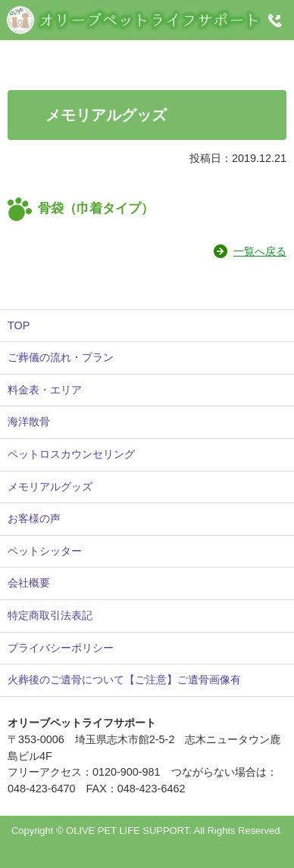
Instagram (146, 56)
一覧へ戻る (260, 251)
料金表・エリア (45, 390)
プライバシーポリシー (61, 648)
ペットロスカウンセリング (71, 454)
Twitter (229, 56)
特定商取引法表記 (50, 615)
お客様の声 (34, 518)
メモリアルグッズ (50, 487)
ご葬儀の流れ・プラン (61, 357)
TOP (19, 325)
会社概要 (29, 583)
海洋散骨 (29, 422)
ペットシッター (45, 551)
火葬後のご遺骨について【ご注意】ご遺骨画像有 (124, 680)
